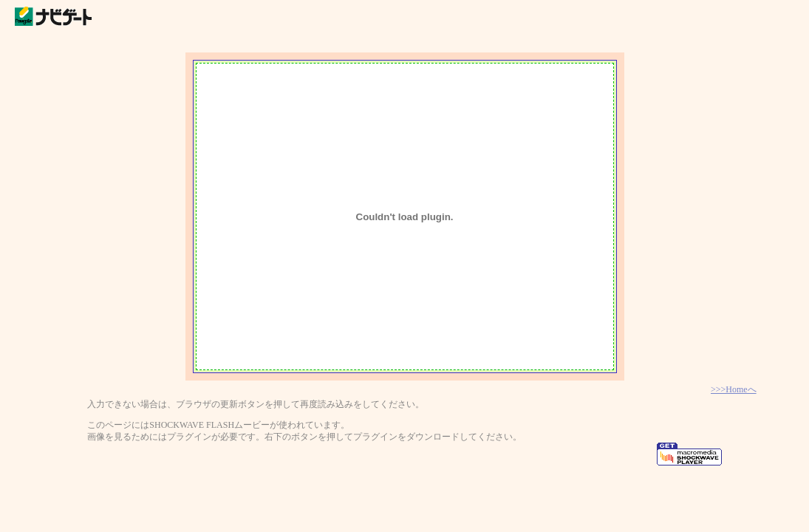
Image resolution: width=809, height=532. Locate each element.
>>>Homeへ (734, 389)
